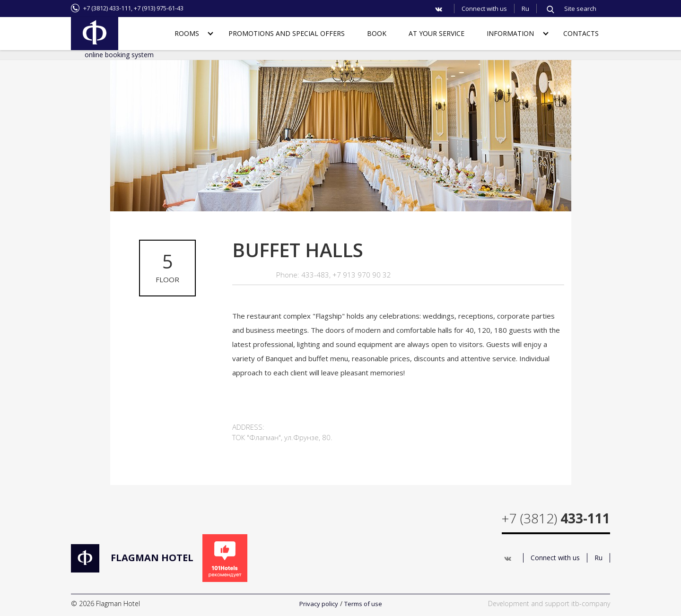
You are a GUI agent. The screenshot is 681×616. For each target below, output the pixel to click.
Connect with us (484, 9)
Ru (525, 9)
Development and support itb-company (549, 603)
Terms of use (363, 604)
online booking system (119, 55)
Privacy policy (319, 604)
